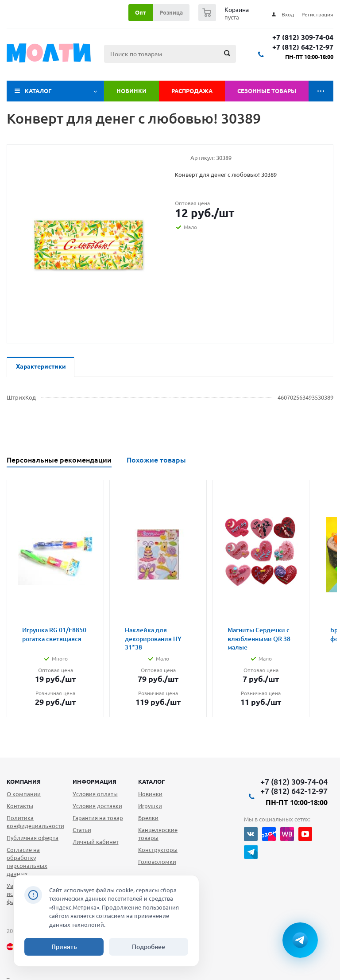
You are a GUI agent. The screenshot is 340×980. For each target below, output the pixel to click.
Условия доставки (97, 806)
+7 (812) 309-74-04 (303, 37)
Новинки (131, 91)
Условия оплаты (95, 794)
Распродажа (192, 91)
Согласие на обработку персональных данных (27, 862)
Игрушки (150, 806)
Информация (95, 782)
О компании (24, 794)
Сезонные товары (267, 91)
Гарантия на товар (98, 818)
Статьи (82, 830)
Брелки (148, 818)
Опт (141, 12)
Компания (24, 782)
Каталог (38, 91)
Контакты (20, 806)
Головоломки (157, 862)
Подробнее (149, 947)
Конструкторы (158, 850)
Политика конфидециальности (35, 822)
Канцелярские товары (158, 834)
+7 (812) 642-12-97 (303, 47)
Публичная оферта (33, 838)
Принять (64, 947)
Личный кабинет (96, 842)
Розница (171, 12)
